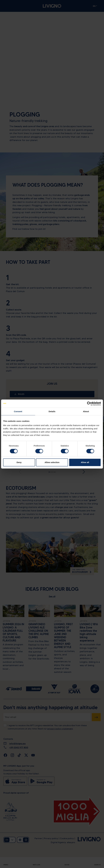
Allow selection (52, 462)
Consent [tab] (18, 411)
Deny (19, 462)
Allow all (85, 462)
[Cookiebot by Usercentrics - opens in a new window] (89, 404)
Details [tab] (52, 411)
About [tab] (86, 411)
